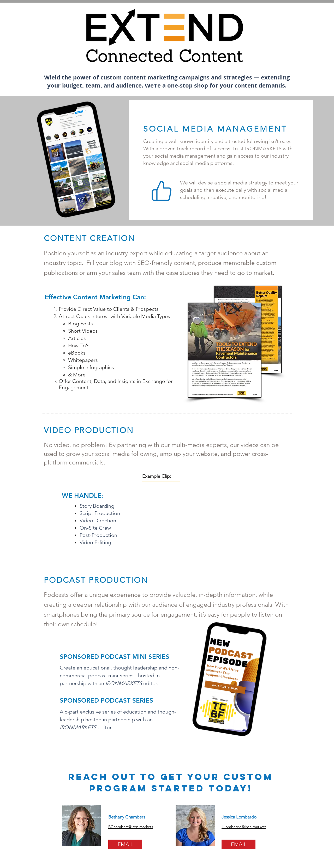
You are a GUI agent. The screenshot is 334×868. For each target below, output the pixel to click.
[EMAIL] (125, 844)
